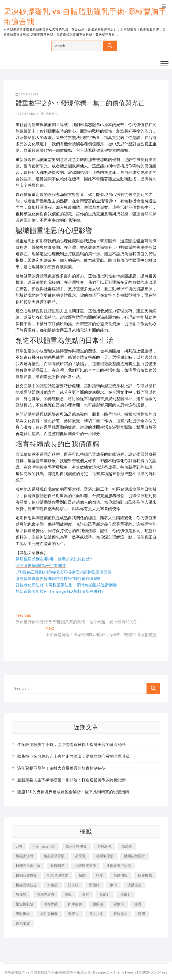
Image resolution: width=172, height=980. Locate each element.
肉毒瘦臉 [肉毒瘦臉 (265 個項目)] (75, 904)
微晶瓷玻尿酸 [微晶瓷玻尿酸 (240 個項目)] (54, 856)
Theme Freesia (125, 972)
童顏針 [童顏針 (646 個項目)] (105, 894)
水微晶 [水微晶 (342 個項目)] (52, 885)
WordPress (159, 972)
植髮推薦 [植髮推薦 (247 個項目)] (145, 875)
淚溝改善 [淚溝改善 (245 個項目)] (134, 885)
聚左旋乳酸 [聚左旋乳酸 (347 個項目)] (25, 904)
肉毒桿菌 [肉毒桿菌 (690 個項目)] (51, 904)
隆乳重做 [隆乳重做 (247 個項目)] (23, 914)
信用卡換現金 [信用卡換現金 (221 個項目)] (76, 846)
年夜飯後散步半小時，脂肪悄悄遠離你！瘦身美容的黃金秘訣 (72, 745)
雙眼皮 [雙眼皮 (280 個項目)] (73, 914)
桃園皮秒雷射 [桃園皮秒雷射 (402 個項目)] (134, 856)
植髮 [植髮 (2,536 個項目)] (100, 875)
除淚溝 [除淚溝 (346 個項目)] (119, 904)
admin (33, 114)
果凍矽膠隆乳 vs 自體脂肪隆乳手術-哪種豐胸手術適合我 (85, 17)
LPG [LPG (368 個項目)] (19, 846)
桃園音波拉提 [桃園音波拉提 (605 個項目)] (26, 875)
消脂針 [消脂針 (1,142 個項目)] (94, 885)
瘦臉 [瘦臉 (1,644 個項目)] (68, 894)
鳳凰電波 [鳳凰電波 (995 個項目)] (23, 923)
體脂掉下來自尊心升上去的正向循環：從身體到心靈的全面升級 (74, 756)
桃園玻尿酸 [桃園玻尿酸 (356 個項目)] (105, 856)
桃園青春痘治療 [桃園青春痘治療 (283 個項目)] (119, 866)
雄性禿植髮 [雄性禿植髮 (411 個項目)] (49, 914)
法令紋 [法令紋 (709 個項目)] (73, 885)
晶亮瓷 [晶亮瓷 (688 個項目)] (80, 856)
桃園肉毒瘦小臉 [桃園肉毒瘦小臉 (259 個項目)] (28, 866)
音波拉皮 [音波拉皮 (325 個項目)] (120, 914)
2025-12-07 (27, 94)
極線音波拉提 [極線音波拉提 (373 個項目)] (26, 885)
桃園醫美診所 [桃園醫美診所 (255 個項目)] (86, 866)
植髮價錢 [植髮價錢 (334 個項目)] (120, 875)
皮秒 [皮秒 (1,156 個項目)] (86, 894)
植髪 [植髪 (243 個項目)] (82, 875)
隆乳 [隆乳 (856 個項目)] (138, 904)
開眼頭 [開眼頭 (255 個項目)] (98, 904)
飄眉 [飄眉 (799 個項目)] (141, 914)
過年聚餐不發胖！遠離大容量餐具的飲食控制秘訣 (61, 768)
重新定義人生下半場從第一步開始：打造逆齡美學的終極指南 (72, 780)
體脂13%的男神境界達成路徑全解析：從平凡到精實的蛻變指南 (73, 792)
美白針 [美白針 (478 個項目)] (126, 894)
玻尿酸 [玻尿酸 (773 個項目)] (21, 894)
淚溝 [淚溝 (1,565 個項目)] (114, 885)
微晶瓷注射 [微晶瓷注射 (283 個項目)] (25, 856)
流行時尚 (52, 114)
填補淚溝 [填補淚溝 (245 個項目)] (104, 846)
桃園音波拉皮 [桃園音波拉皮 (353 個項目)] (58, 875)
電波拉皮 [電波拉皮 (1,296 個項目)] (96, 914)
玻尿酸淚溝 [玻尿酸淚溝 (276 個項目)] (45, 894)
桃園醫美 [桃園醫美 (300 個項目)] (58, 866)
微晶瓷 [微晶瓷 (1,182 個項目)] (127, 846)
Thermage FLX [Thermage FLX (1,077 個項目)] (44, 846)
